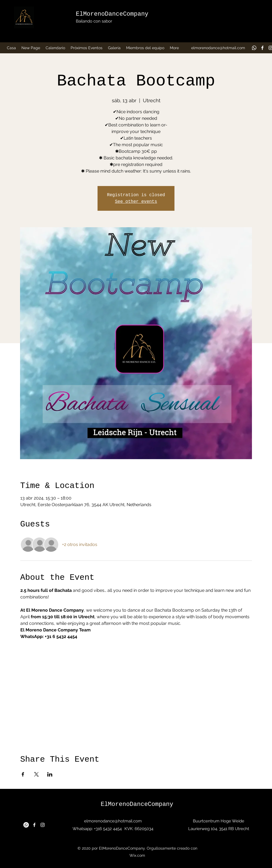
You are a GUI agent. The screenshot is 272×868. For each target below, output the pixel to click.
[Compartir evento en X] (36, 774)
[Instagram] (43, 825)
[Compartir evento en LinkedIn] (50, 774)
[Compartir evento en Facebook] (23, 774)
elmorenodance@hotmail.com (218, 48)
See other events (136, 202)
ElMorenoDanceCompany (112, 14)
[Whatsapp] (254, 48)
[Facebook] (262, 48)
